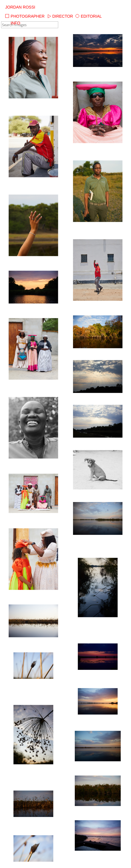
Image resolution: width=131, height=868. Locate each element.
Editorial (89, 16)
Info (13, 23)
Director (60, 16)
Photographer (25, 16)
